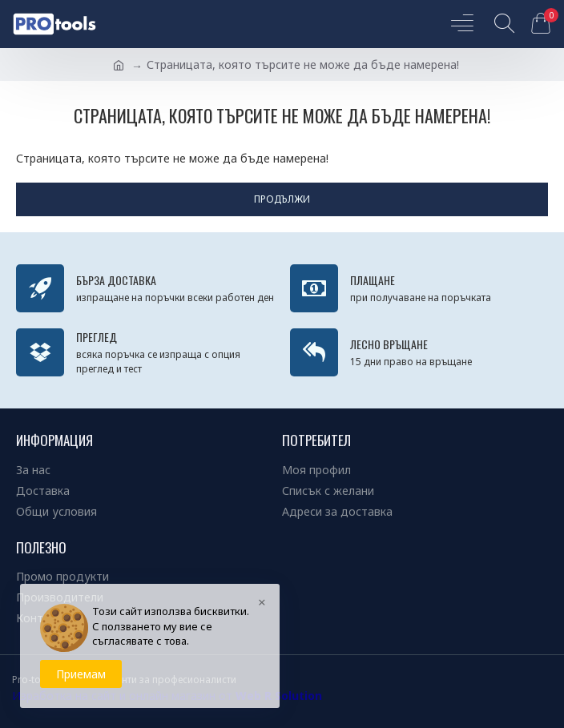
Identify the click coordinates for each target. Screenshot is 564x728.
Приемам (81, 674)
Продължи (282, 199)
